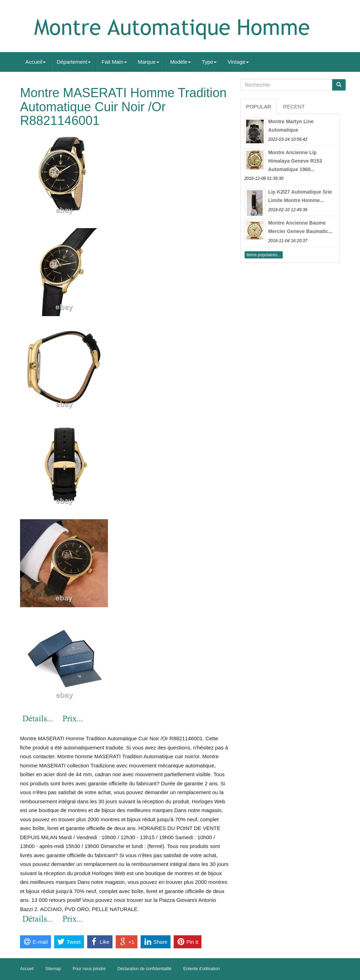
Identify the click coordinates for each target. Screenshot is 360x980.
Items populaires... (264, 255)
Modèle (181, 62)
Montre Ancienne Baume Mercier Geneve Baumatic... (300, 227)
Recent (294, 106)
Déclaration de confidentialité (144, 969)
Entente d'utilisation (201, 969)
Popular (259, 106)
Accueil (36, 62)
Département (74, 62)
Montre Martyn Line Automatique (291, 126)
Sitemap (53, 969)
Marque (149, 62)
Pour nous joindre (89, 969)
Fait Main (114, 62)
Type (209, 62)
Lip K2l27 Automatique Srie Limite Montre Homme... (300, 196)
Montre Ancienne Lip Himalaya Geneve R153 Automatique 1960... (295, 161)
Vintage (238, 62)
